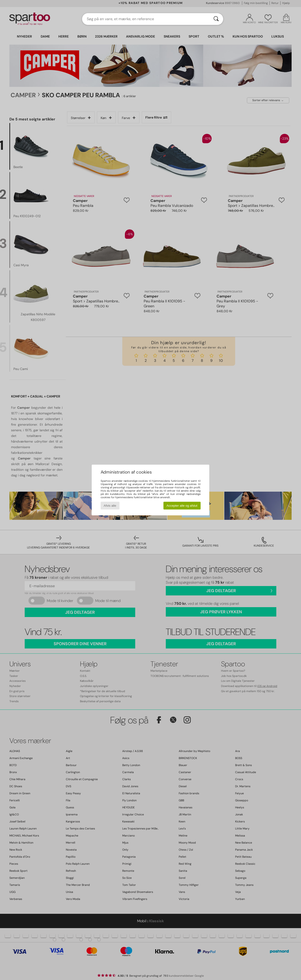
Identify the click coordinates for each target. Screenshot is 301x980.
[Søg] (216, 19)
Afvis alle (110, 506)
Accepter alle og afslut (182, 506)
